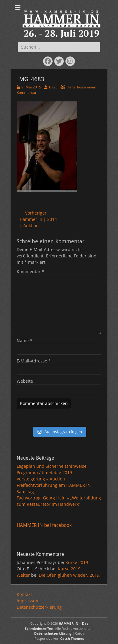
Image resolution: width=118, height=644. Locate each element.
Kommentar (30, 271)
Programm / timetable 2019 (44, 472)
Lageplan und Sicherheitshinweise (52, 466)
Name (25, 341)
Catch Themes (72, 638)
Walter (23, 575)
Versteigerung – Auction (41, 479)
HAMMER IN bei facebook (44, 525)
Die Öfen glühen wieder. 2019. (70, 575)
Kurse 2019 (77, 562)
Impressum (28, 601)
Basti (53, 87)
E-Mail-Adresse (34, 361)
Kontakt (24, 594)
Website (25, 381)
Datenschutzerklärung (39, 607)
